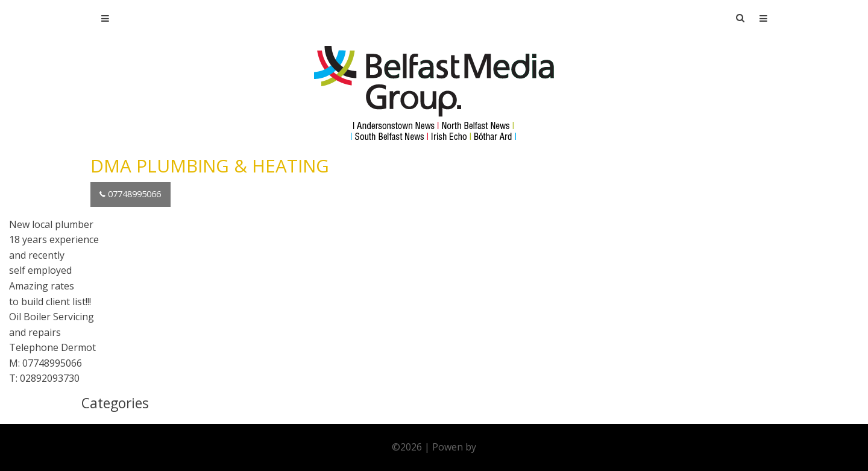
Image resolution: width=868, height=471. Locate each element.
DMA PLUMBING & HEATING (210, 166)
